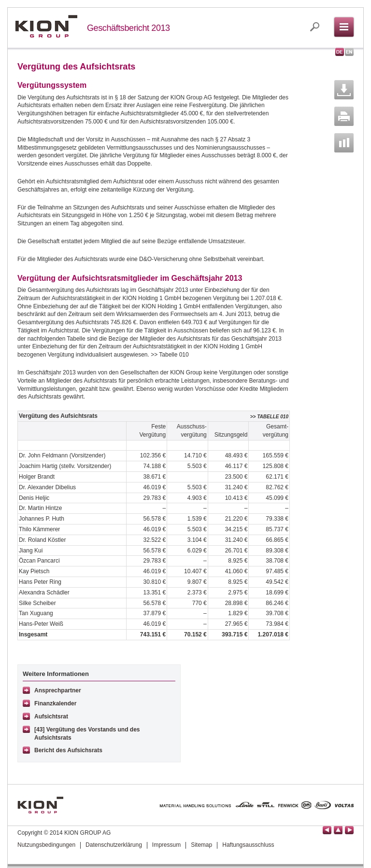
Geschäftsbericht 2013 (128, 28)
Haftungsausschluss (248, 845)
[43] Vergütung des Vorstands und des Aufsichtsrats (87, 734)
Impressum (166, 845)
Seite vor (349, 830)
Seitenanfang (338, 830)
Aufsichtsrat (51, 716)
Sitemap (201, 845)
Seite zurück (327, 830)
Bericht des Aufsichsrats (68, 750)
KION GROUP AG (46, 26)
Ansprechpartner (58, 690)
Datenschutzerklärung (114, 845)
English (349, 52)
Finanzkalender (55, 703)
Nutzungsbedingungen (46, 845)
